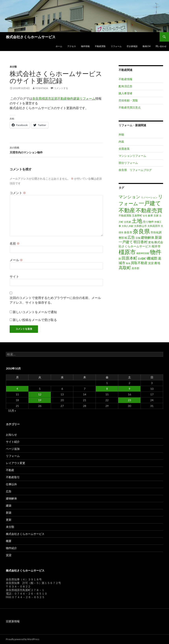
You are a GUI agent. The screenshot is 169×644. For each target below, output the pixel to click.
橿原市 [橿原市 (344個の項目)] (127, 252)
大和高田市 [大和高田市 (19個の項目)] (154, 226)
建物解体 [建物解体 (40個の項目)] (148, 237)
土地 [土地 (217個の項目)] (137, 221)
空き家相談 (132, 46)
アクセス (72, 46)
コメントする (61, 88)
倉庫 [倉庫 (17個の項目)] (150, 216)
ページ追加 (13, 449)
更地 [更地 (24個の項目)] (151, 242)
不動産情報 (126, 79)
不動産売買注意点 (130, 107)
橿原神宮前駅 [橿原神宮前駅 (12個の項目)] (143, 253)
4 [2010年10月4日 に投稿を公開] (17, 389)
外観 (121, 134)
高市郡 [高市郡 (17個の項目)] (135, 268)
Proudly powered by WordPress (23, 639)
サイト (14, 276)
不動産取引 (13, 477)
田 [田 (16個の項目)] (120, 259)
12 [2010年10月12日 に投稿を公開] (40, 394)
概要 (9, 541)
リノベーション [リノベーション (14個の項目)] (149, 197)
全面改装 (124, 149)
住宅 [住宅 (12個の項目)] (145, 216)
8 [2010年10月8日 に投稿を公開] (107, 389)
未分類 (13, 67)
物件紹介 (11, 548)
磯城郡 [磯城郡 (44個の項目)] (152, 258)
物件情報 (85, 46)
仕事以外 (11, 484)
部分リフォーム (128, 163)
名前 (15, 243)
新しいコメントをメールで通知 (35, 312)
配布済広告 (126, 86)
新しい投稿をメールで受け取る (35, 320)
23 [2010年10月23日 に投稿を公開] (129, 400)
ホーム (59, 46)
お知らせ (11, 435)
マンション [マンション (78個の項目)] (129, 197)
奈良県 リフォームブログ (135, 170)
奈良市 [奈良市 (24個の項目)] (128, 232)
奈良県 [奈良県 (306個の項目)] (141, 231)
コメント (18, 193)
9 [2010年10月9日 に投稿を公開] (129, 389)
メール (16, 260)
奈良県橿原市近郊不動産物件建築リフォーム (64, 98)
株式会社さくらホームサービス (31, 37)
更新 (9, 520)
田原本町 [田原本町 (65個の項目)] (129, 258)
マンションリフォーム (132, 156)
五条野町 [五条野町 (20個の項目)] (137, 215)
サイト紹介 (13, 442)
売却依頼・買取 (128, 100)
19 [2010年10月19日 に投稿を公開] (40, 400)
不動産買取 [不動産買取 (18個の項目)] (125, 215)
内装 (121, 142)
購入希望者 (126, 93)
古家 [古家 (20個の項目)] (156, 215)
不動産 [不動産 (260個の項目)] (127, 210)
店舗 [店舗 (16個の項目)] (138, 238)
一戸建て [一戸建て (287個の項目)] (150, 203)
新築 (9, 513)
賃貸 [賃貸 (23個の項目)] (151, 263)
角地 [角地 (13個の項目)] (128, 263)
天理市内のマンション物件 (56, 150)
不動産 (10, 470)
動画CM (147, 46)
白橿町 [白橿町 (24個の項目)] (142, 258)
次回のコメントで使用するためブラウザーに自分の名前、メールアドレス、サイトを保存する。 (55, 300)
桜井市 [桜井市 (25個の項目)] (156, 246)
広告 (9, 491)
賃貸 (9, 555)
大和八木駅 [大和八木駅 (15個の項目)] (127, 226)
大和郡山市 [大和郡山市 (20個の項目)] (140, 226)
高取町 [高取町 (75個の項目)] (125, 268)
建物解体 (11, 498)
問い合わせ (161, 46)
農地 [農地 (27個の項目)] (157, 263)
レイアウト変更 (16, 463)
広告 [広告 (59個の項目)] (131, 237)
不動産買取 (100, 46)
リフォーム (116, 46)
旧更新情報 (13, 621)
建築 (9, 505)
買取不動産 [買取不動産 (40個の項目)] (139, 263)
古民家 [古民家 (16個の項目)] (127, 222)
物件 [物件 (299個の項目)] (156, 252)
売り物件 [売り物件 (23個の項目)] (148, 222)
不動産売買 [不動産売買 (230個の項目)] (149, 210)
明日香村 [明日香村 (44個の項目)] (140, 242)
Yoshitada (42, 88)
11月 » (12, 411)
